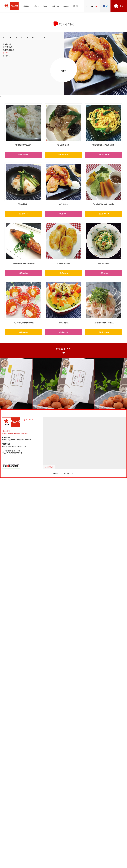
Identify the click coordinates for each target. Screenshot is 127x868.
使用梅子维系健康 (8, 50)
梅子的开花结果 (8, 47)
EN (92, 6)
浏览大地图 (50, 467)
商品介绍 (36, 6)
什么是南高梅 (7, 44)
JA (87, 6)
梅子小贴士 (6, 56)
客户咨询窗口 (30, 420)
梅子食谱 (6, 53)
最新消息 (76, 6)
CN (96, 6)
